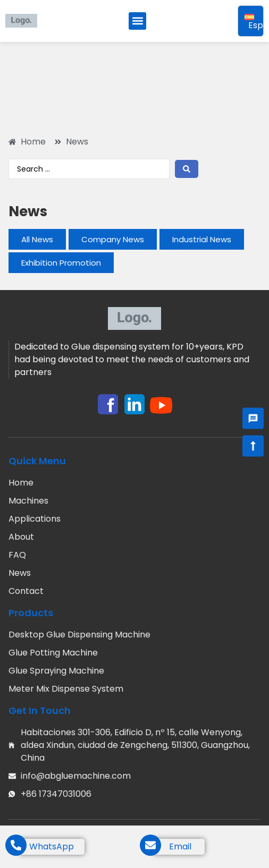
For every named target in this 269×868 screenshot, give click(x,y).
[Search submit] (187, 169)
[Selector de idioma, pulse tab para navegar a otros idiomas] (251, 21)
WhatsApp (52, 846)
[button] (137, 21)
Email (180, 846)
